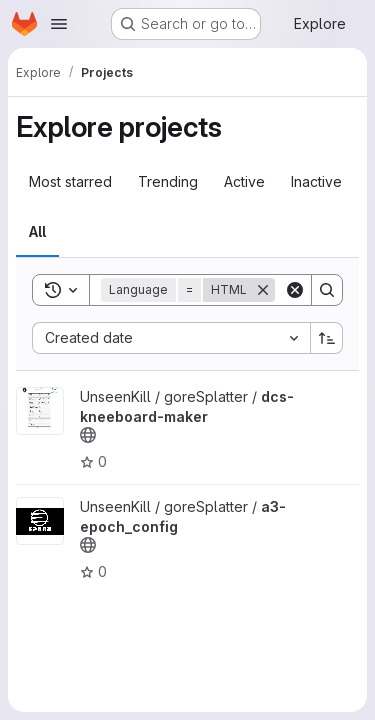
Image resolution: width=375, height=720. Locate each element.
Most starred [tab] (70, 181)
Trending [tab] (168, 181)
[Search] (327, 290)
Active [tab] (244, 181)
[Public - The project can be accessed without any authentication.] (88, 435)
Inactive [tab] (316, 181)
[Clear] (295, 290)
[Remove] (263, 290)
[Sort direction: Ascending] (327, 338)
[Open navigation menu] (59, 24)
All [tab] (37, 231)
